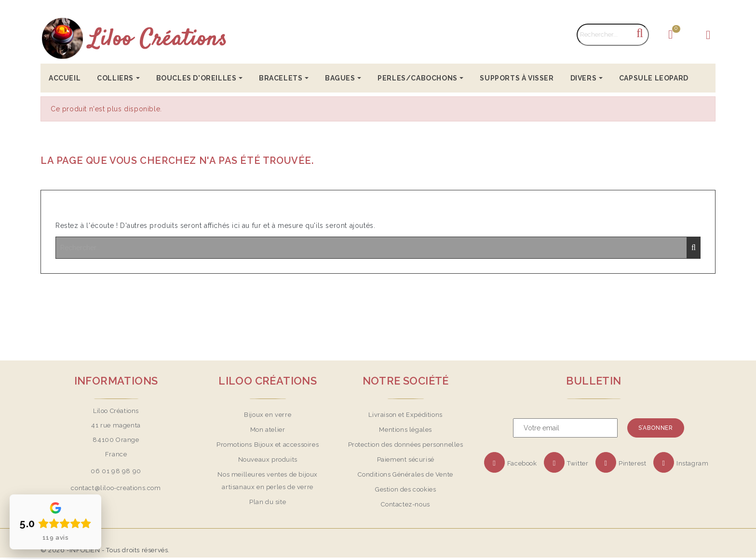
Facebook (522, 463)
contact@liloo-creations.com (116, 488)
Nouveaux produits (268, 459)
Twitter (578, 463)
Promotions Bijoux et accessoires (268, 445)
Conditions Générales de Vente (405, 474)
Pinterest (632, 463)
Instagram (692, 463)
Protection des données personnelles (406, 445)
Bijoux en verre (268, 415)
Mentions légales (405, 430)
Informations (116, 381)
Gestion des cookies (405, 489)
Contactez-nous (405, 504)
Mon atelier (268, 430)
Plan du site (268, 502)
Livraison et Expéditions (405, 415)
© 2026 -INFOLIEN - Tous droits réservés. (105, 550)
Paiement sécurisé (406, 459)
